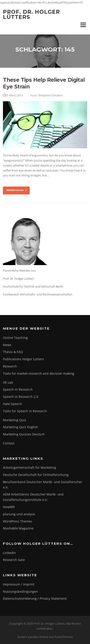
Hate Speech (12, 404)
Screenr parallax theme (33, 637)
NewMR (9, 507)
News (7, 345)
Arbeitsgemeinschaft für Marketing (30, 467)
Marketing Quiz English (21, 427)
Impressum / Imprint (19, 584)
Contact (9, 443)
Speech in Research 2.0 (21, 397)
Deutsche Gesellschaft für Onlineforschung (36, 475)
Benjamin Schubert (51, 95)
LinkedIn (9, 553)
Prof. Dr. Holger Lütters (31, 15)
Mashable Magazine (18, 528)
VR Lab (8, 382)
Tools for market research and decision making (39, 373)
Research (10, 366)
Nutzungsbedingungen (20, 591)
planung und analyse (19, 514)
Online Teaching (15, 338)
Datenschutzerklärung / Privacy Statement (35, 598)
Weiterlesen (16, 190)
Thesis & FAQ (13, 352)
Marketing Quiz (15, 420)
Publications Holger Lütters (23, 359)
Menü (83, 25)
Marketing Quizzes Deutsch (24, 434)
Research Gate (14, 560)
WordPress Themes (18, 521)
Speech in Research (18, 389)
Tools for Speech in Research (25, 411)
